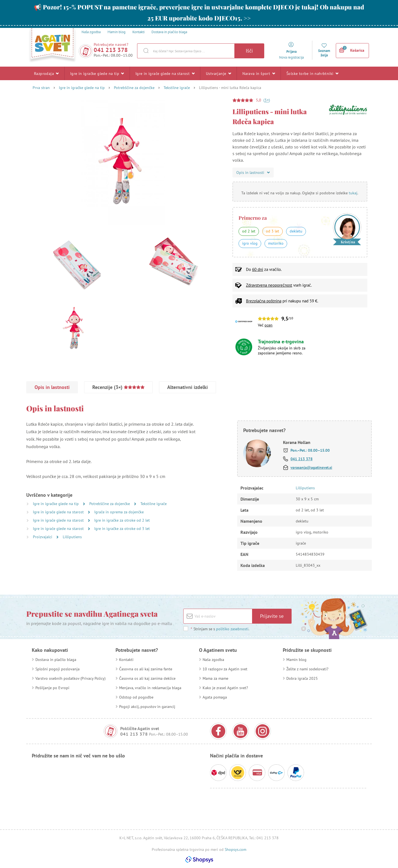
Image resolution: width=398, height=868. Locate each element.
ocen (269, 325)
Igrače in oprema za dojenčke (119, 512)
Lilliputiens (72, 537)
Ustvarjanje (218, 73)
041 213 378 (111, 50)
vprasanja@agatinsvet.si (311, 467)
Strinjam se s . (220, 629)
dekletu (296, 231)
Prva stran (41, 88)
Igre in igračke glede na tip (97, 73)
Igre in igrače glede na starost (165, 73)
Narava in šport (259, 73)
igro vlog (250, 243)
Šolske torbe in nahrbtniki (312, 73)
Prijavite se (272, 616)
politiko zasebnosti (232, 629)
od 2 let (249, 231)
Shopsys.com (235, 849)
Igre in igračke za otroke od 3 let (122, 529)
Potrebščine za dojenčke (134, 88)
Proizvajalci (43, 537)
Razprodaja (46, 73)
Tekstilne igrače (177, 88)
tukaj (353, 193)
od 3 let (273, 231)
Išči (249, 51)
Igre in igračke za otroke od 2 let (122, 520)
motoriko (276, 243)
